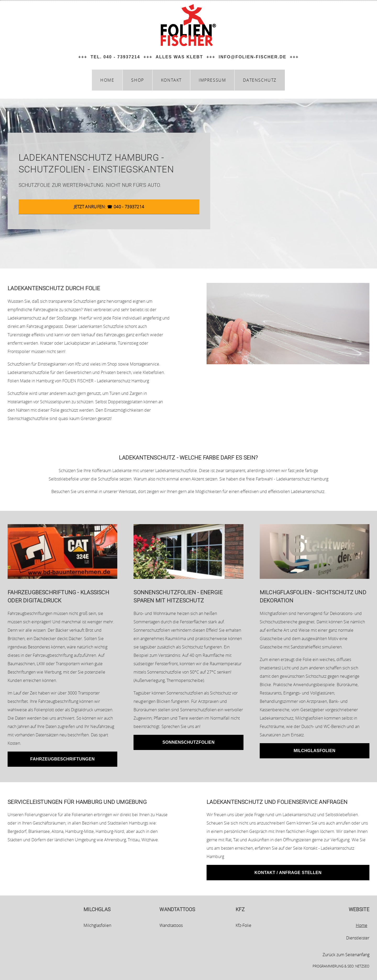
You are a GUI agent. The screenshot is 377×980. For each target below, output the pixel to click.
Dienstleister (358, 938)
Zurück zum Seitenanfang (346, 955)
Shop (137, 80)
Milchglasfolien (314, 751)
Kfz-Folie (243, 925)
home (107, 80)
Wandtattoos (171, 925)
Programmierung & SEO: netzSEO (341, 966)
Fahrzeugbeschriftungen (63, 759)
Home (362, 925)
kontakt (171, 80)
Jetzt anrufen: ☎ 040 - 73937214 (109, 207)
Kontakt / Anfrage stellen (288, 873)
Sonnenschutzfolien (188, 742)
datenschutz (260, 80)
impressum (212, 80)
